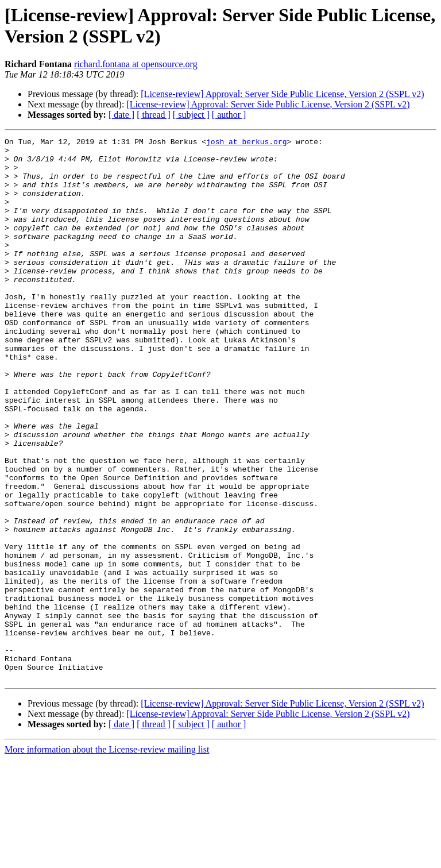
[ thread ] (154, 115)
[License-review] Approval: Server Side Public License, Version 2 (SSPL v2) (282, 94)
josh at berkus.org (246, 143)
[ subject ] (191, 115)
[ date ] (121, 115)
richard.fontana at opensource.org (136, 64)
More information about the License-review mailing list (107, 858)
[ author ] (229, 115)
